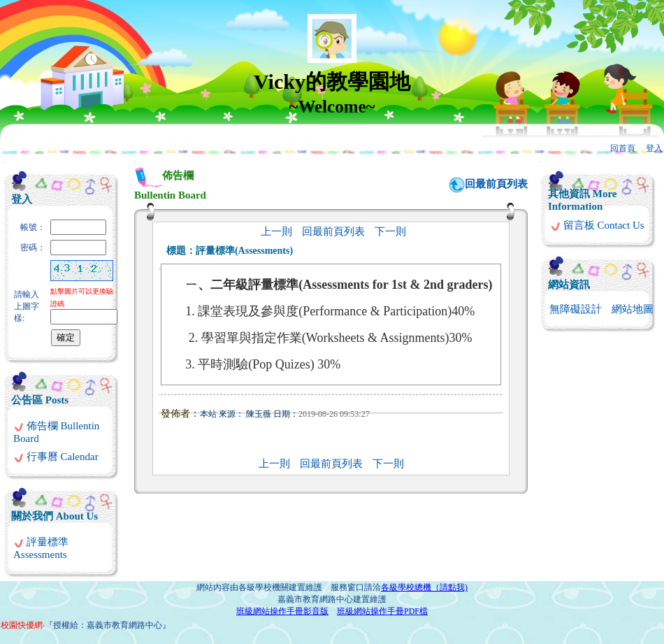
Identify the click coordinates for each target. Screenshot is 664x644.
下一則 (390, 231)
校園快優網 (22, 625)
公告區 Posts (40, 400)
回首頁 (623, 148)
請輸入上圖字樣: (27, 306)
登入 (654, 148)
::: (4, 162)
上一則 (276, 231)
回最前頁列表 (496, 184)
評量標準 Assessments (41, 548)
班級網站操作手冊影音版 (282, 611)
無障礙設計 (576, 309)
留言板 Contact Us (597, 225)
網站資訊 (569, 285)
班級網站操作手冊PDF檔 (382, 611)
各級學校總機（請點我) (424, 587)
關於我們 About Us (55, 516)
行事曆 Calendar (56, 457)
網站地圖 (633, 309)
